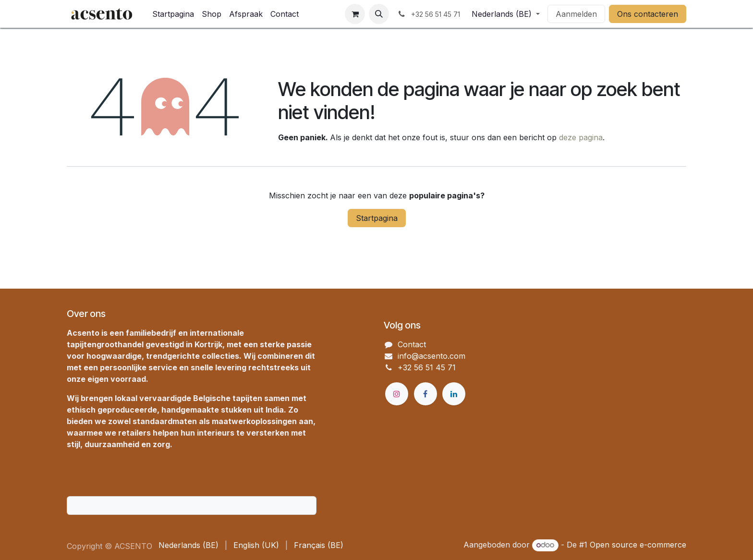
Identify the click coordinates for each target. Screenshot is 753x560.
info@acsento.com (431, 356)
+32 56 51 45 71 (427, 367)
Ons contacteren (648, 14)
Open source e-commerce (638, 545)
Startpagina (377, 218)
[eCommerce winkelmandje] (355, 14)
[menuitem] (173, 14)
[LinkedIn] (454, 394)
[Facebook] (425, 394)
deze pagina (581, 137)
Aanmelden (576, 14)
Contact (412, 344)
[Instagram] (397, 394)
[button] (379, 14)
